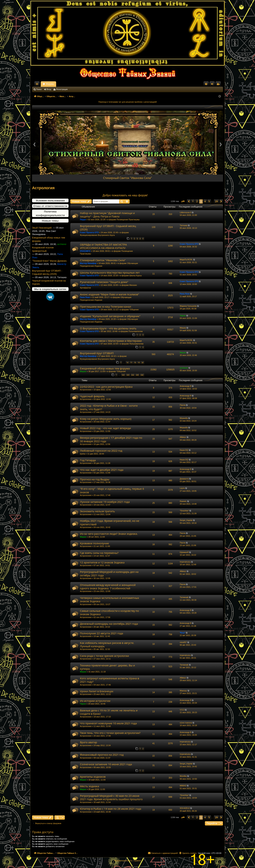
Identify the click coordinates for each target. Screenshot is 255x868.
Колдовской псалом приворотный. (43, 259)
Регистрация (62, 89)
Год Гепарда (88, 460)
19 (139, 363)
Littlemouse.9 (185, 212)
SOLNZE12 (185, 808)
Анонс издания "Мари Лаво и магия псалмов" (110, 294)
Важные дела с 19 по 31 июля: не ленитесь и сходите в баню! (109, 712)
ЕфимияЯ (184, 552)
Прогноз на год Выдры (95, 479)
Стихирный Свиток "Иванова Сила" (127, 178)
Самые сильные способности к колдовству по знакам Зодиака (110, 612)
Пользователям (136, 331)
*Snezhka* (184, 511)
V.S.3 (182, 710)
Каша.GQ (184, 450)
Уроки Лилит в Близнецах (97, 691)
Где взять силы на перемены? (99, 553)
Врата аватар (89, 742)
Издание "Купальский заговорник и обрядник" (110, 316)
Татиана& (184, 597)
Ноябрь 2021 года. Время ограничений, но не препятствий (110, 522)
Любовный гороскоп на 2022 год (101, 451)
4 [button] (205, 201)
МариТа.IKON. (186, 260)
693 (128, 375)
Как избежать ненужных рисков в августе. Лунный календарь (107, 644)
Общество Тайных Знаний (56, 84)
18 (135, 363)
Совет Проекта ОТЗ (89, 232)
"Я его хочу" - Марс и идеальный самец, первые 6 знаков (112, 490)
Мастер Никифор (88, 263)
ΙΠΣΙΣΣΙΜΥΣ (85, 251)
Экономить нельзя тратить (97, 511)
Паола (183, 405)
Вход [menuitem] (213, 85)
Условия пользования (50, 200)
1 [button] (193, 201)
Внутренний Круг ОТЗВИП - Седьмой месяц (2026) (47, 282)
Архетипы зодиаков (93, 777)
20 (143, 363)
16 (127, 363)
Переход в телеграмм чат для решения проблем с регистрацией (128, 102)
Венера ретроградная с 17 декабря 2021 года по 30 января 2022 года (111, 439)
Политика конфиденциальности (50, 213)
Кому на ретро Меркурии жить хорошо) (106, 419)
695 (137, 375)
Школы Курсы (136, 276)
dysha (83, 454)
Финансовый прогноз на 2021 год (102, 755)
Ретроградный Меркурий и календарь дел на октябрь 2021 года (109, 573)
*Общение (134, 310)
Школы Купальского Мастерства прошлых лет (110, 273)
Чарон (183, 316)
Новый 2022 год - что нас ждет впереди (106, 428)
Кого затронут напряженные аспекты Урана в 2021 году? (110, 680)
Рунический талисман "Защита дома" (104, 282)
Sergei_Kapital (186, 520)
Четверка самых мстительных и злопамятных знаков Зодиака (110, 599)
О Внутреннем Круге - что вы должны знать (108, 328)
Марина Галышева (188, 306)
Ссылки (38, 85)
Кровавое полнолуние (94, 543)
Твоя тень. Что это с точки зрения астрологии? (110, 733)
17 (131, 363)
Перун (83, 220)
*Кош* (182, 633)
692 (123, 375)
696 (142, 375)
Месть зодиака (90, 786)
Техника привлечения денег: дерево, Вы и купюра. (107, 667)
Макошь (183, 691)
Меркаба (184, 418)
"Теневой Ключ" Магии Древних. (50, 271)
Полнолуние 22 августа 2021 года (102, 633)
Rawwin (183, 501)
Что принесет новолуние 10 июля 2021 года (108, 723)
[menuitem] (206, 84)
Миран (183, 353)
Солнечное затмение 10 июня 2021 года (106, 764)
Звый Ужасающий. (42, 238)
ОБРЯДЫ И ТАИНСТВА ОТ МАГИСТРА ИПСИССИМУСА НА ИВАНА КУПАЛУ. (104, 246)
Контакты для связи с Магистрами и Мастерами (111, 341)
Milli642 (183, 786)
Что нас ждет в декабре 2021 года (102, 470)
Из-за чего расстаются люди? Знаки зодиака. (109, 534)
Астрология (43, 188)
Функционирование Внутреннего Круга (97, 235)
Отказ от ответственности (50, 206)
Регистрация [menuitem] (219, 85)
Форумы (81, 84)
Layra (182, 488)
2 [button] (197, 201)
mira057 (183, 642)
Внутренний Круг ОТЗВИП (97, 353)
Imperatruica (185, 562)
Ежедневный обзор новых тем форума (49, 249)
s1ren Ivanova (186, 723)
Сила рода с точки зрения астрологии (104, 656)
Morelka (183, 776)
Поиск (39, 89)
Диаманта (184, 479)
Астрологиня (86, 390)
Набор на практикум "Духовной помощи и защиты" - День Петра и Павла (107, 215)
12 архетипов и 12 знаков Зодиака (102, 562)
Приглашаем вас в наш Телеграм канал (106, 307)
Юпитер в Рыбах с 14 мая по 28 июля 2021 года (111, 809)
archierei (184, 368)
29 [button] (216, 201)
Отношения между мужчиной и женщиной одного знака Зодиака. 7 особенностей (108, 587)
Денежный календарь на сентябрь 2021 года (109, 624)
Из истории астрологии (95, 701)
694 (133, 375)
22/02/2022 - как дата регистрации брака (106, 387)
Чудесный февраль (92, 396)
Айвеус (183, 437)
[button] (183, 201)
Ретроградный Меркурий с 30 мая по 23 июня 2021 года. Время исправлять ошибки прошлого (111, 797)
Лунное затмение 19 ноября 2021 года (105, 502)
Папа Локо (85, 297)
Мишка (183, 328)
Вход (49, 89)
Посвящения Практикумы (128, 220)
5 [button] (209, 201)
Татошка (184, 225)
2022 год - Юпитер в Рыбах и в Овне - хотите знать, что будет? (109, 407)
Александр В (185, 386)
